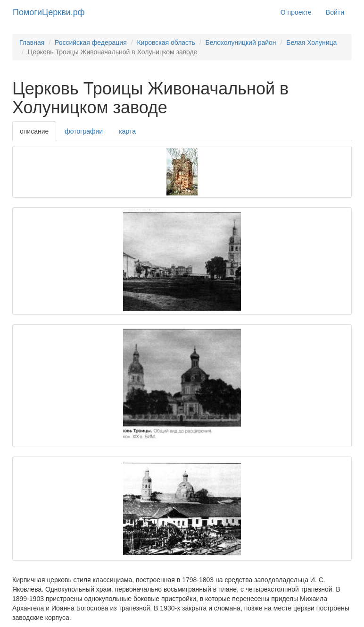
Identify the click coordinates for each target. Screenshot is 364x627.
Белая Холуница (311, 42)
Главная (32, 42)
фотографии (84, 131)
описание (34, 131)
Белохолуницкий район (240, 42)
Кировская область (166, 42)
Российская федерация (91, 42)
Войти (335, 12)
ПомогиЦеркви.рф (49, 12)
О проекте (296, 12)
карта (127, 131)
